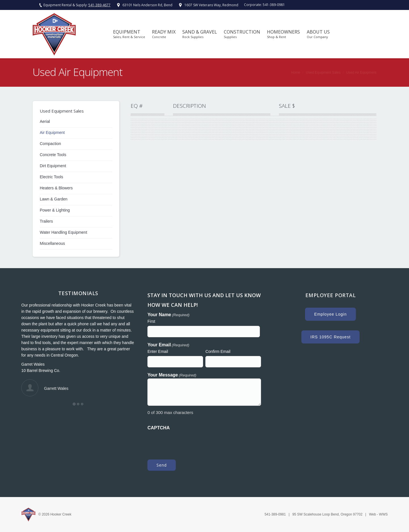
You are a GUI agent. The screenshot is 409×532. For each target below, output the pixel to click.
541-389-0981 (274, 5)
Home (296, 73)
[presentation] (191, 442)
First (151, 321)
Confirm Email (218, 351)
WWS (383, 514)
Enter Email (158, 351)
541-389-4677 (99, 5)
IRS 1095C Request (331, 337)
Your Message (172, 375)
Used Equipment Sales (323, 73)
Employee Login (330, 314)
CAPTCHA (158, 428)
